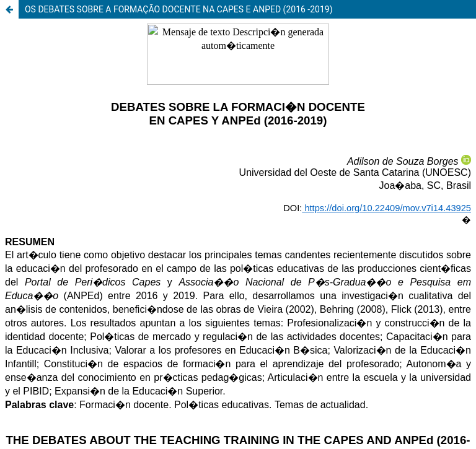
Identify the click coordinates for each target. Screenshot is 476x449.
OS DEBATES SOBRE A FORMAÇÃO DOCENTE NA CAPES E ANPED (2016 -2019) (179, 9)
